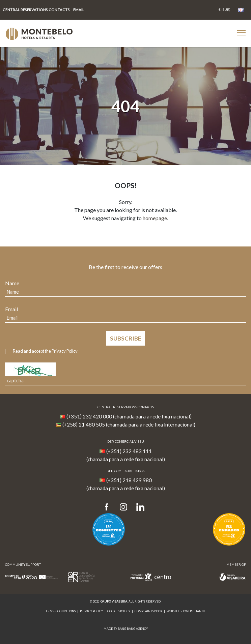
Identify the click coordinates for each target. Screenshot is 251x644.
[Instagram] (123, 507)
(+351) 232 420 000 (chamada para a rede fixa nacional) (129, 416)
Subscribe (126, 338)
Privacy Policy (65, 351)
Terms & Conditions (60, 611)
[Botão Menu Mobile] (241, 33)
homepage (155, 218)
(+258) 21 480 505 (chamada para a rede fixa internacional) (129, 425)
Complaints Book (148, 611)
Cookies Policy (119, 611)
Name (12, 283)
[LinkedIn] (140, 507)
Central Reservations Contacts (36, 10)
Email (11, 309)
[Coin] (225, 10)
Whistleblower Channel (187, 611)
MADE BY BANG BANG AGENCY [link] (126, 629)
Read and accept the (45, 351)
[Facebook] (109, 507)
